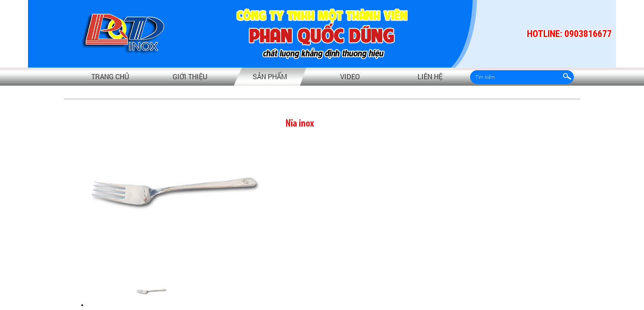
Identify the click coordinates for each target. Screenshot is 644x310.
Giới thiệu (190, 76)
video (350, 76)
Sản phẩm (270, 76)
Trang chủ (110, 76)
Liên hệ (430, 76)
